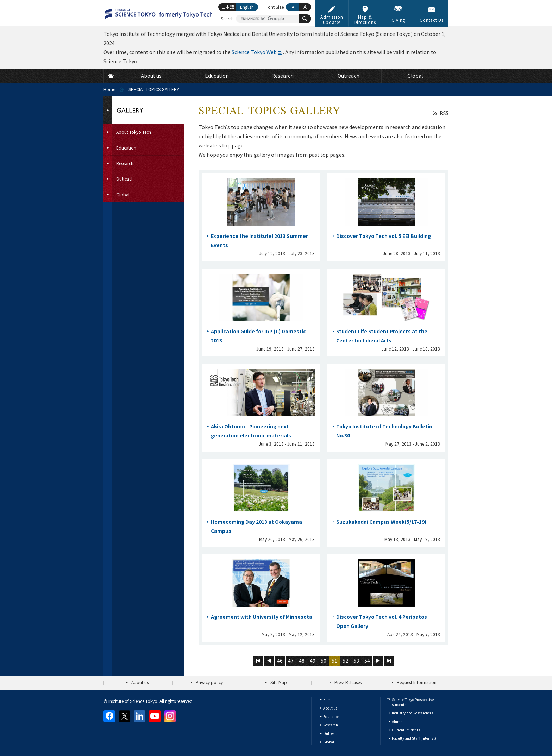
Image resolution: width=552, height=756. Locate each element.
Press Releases (348, 682)
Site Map (279, 682)
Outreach (331, 733)
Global (329, 742)
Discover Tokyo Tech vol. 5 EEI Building (384, 236)
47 (291, 661)
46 (280, 661)
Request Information (417, 682)
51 (334, 661)
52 (345, 661)
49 (313, 661)
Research (331, 725)
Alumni (398, 721)
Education (331, 716)
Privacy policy (209, 682)
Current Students (406, 730)
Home (109, 89)
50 (324, 661)
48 (302, 661)
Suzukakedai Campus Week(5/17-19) (381, 522)
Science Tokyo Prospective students (413, 702)
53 (356, 661)
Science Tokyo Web (254, 52)
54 (367, 661)
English (247, 7)
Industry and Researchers (412, 713)
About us (140, 682)
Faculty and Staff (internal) (414, 738)
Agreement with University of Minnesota (262, 617)
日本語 (228, 7)
